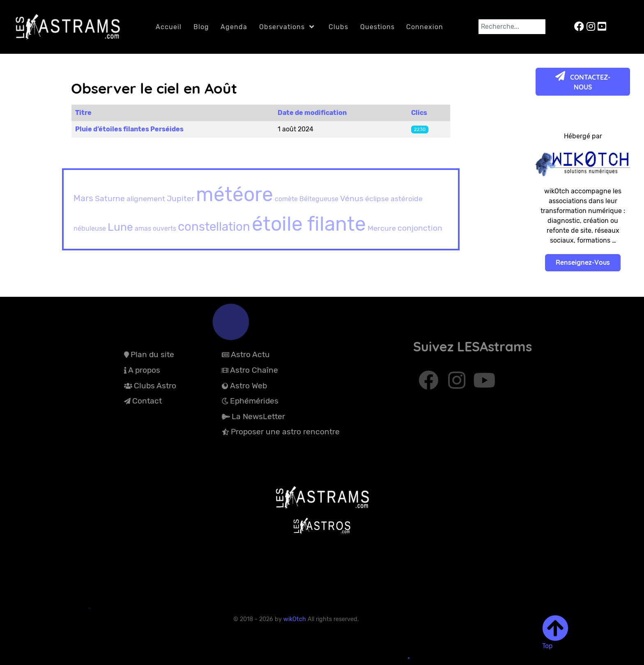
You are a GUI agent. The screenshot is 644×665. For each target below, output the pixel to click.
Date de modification (312, 113)
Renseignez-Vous (583, 262)
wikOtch (296, 619)
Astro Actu (250, 354)
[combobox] (512, 27)
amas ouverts (155, 228)
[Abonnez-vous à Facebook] (429, 384)
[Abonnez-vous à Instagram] (458, 384)
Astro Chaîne (254, 370)
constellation (214, 226)
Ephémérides (254, 401)
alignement (146, 198)
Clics (419, 113)
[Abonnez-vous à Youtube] (484, 384)
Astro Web (248, 386)
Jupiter (181, 198)
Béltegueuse (319, 199)
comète (286, 199)
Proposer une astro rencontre (285, 432)
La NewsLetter (258, 416)
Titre (83, 113)
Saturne (110, 198)
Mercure (382, 228)
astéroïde (407, 198)
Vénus (352, 198)
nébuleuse (90, 228)
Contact (147, 401)
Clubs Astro (155, 386)
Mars (83, 198)
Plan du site (152, 354)
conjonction (420, 228)
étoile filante (309, 224)
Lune (120, 227)
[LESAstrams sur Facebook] (580, 27)
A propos (144, 370)
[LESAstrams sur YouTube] (602, 27)
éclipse (377, 198)
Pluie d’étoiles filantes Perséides (129, 129)
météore (235, 194)
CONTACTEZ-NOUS (583, 81)
